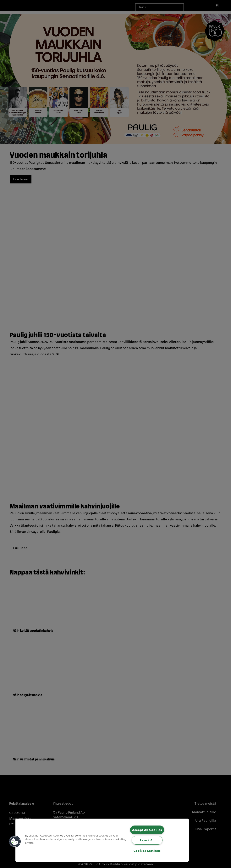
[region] (102, 840)
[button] (15, 842)
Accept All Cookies (147, 830)
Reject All (147, 840)
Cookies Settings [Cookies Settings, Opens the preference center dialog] (147, 851)
